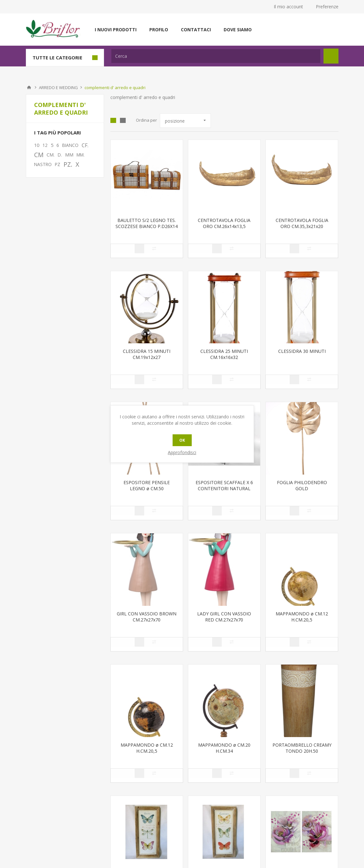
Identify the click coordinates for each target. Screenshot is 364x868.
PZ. (68, 164)
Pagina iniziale (29, 88)
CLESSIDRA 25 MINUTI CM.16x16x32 (224, 354)
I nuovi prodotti (116, 30)
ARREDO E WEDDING (58, 88)
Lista (123, 120)
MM (69, 155)
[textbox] (216, 56)
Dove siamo (238, 30)
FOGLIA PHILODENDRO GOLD (302, 485)
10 (37, 145)
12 (45, 145)
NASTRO (43, 164)
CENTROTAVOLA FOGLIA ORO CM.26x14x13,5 (224, 223)
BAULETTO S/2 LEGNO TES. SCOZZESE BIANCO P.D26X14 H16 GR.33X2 (147, 226)
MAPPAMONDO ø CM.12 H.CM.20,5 (302, 617)
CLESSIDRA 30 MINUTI (302, 351)
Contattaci (196, 30)
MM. (81, 155)
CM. (51, 155)
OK (182, 440)
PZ (58, 164)
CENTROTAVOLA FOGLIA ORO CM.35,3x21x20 (302, 223)
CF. (85, 145)
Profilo (159, 30)
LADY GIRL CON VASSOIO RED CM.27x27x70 (224, 617)
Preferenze (327, 7)
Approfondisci (182, 452)
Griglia (113, 120)
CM (39, 155)
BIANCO (70, 145)
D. (60, 155)
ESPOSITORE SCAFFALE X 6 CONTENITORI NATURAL (224, 485)
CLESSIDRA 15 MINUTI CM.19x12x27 (147, 354)
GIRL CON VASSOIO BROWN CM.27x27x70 (147, 617)
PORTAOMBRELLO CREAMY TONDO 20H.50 (302, 748)
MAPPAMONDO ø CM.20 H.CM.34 (224, 748)
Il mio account (288, 7)
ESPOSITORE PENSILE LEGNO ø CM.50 (147, 485)
